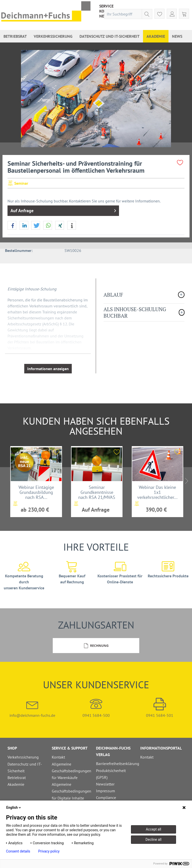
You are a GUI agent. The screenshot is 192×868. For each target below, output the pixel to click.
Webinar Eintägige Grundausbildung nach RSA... (36, 492)
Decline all (153, 840)
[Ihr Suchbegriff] (128, 14)
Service (106, 6)
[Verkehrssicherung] (53, 36)
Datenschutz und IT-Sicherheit (25, 767)
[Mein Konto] (172, 14)
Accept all (153, 829)
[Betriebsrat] (15, 36)
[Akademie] (156, 36)
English (14, 808)
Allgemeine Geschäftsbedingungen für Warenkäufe (71, 771)
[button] (12, 226)
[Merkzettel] (159, 14)
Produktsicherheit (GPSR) (111, 774)
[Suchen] (147, 14)
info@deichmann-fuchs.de (32, 708)
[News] (177, 36)
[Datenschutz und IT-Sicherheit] (109, 36)
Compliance (106, 798)
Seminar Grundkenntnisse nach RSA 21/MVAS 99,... (97, 492)
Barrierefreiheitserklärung (117, 764)
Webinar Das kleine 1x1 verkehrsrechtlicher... (157, 492)
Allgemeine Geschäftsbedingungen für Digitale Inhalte (71, 791)
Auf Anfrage (63, 210)
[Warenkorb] (184, 14)
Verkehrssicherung (23, 757)
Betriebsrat (17, 778)
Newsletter (105, 784)
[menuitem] (106, 6)
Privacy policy (49, 851)
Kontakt (58, 757)
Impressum (105, 791)
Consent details (18, 851)
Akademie (16, 784)
